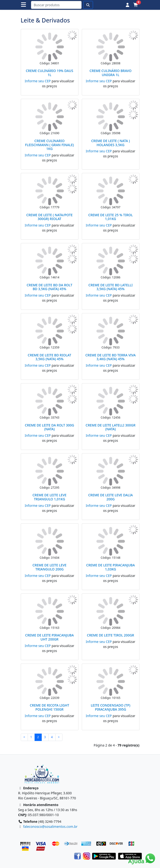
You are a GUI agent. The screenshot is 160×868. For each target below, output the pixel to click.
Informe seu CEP (38, 81)
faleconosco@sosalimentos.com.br (50, 827)
